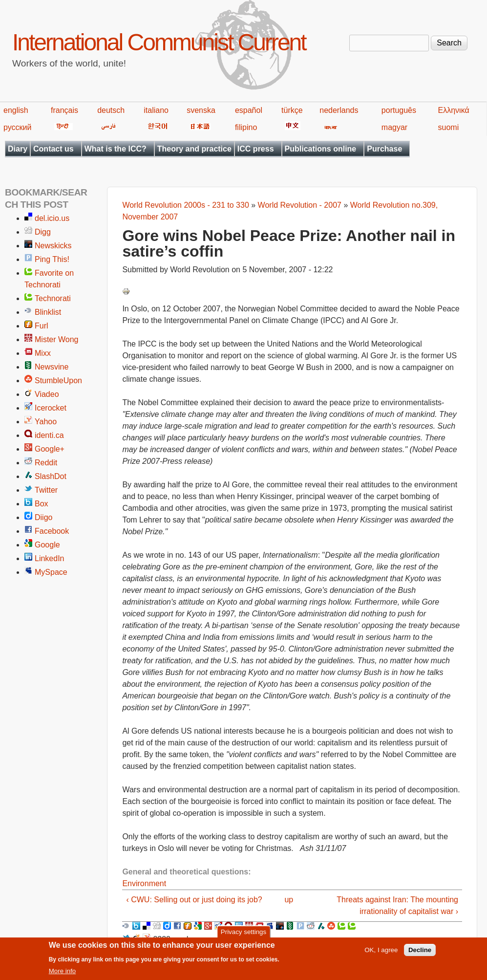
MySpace (51, 572)
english (16, 110)
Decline (420, 952)
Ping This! (52, 259)
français (64, 110)
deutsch (111, 110)
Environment (144, 883)
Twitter (46, 490)
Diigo (43, 517)
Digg (43, 232)
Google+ (50, 449)
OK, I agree (381, 952)
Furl (42, 326)
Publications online (321, 149)
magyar (394, 127)
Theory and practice (194, 149)
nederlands (339, 110)
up (289, 900)
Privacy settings (243, 934)
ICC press (256, 149)
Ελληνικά (454, 110)
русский (17, 127)
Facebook (52, 531)
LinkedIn (50, 558)
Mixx (43, 353)
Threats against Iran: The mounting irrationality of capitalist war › (397, 905)
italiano (156, 110)
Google (47, 545)
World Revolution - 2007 (300, 205)
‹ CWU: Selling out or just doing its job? (194, 900)
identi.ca (49, 435)
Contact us (53, 149)
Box (42, 504)
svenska (201, 110)
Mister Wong (57, 339)
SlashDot (51, 476)
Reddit (46, 463)
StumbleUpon (58, 381)
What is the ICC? (116, 149)
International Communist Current (159, 42)
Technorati (53, 298)
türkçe (292, 110)
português (399, 110)
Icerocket (51, 408)
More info (63, 973)
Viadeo (47, 394)
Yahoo (46, 422)
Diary (18, 149)
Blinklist (48, 312)
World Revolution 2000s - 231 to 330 (185, 205)
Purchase (384, 149)
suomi (449, 127)
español (249, 110)
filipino (246, 127)
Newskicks (53, 246)
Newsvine (52, 367)
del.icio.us (52, 218)
